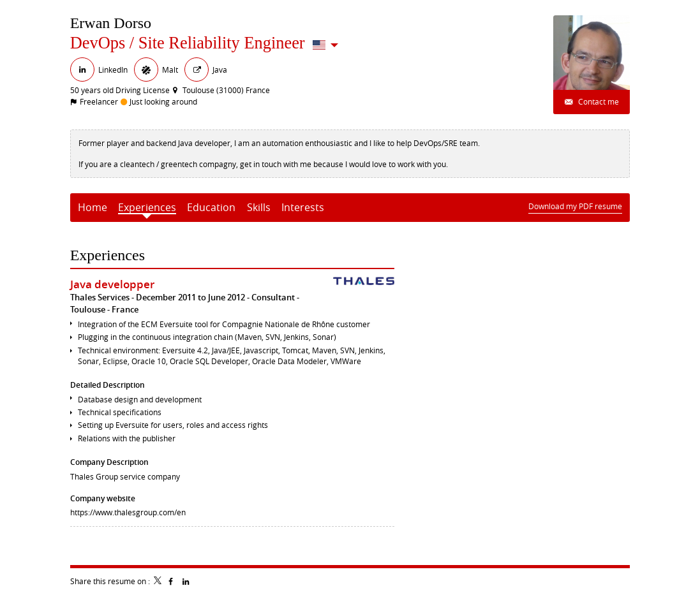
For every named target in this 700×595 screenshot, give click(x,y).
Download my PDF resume (575, 206)
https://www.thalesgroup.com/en (128, 512)
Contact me (598, 101)
